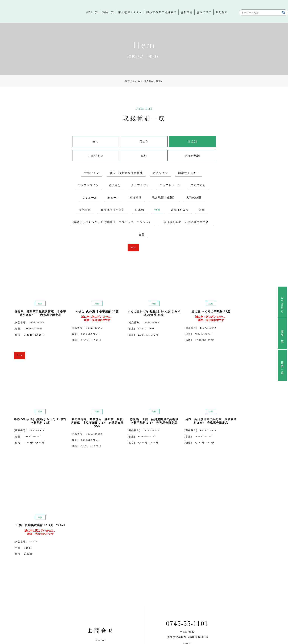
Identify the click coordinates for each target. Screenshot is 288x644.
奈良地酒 (85, 210)
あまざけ (115, 186)
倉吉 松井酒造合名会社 (126, 173)
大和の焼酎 (194, 198)
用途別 (124, 142)
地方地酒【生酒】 (164, 198)
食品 (142, 235)
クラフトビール (170, 186)
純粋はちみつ (180, 210)
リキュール (90, 198)
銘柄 (124, 156)
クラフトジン (140, 186)
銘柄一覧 (277, 368)
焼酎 (157, 210)
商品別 (164, 142)
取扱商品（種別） (152, 81)
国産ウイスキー (189, 173)
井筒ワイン (204, 142)
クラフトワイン (88, 186)
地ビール (113, 198)
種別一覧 (277, 337)
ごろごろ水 (198, 186)
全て (84, 142)
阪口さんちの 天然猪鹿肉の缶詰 (188, 223)
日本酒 (140, 210)
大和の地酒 (164, 156)
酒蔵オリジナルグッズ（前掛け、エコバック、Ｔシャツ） (112, 223)
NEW (107, 248)
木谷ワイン (160, 173)
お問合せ (190, 566)
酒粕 (202, 210)
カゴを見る (277, 305)
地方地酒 (136, 198)
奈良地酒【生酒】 (113, 210)
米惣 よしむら (132, 81)
